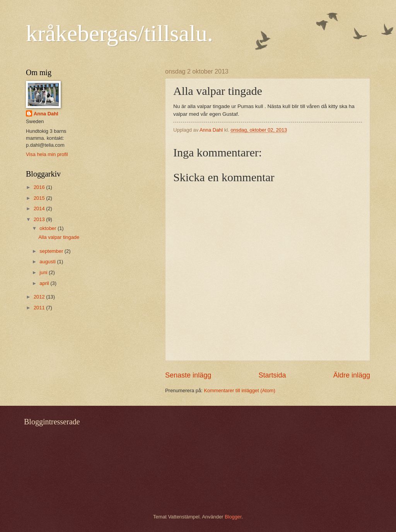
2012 (40, 297)
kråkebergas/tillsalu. (119, 33)
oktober (49, 228)
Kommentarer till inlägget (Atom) (240, 390)
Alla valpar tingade (59, 237)
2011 (40, 308)
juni (44, 272)
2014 (40, 209)
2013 (40, 219)
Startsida (272, 375)
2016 (40, 187)
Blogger (233, 517)
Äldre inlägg (352, 375)
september (52, 251)
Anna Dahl (46, 114)
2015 (40, 198)
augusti (48, 262)
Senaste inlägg (188, 375)
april (45, 283)
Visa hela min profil (47, 154)
